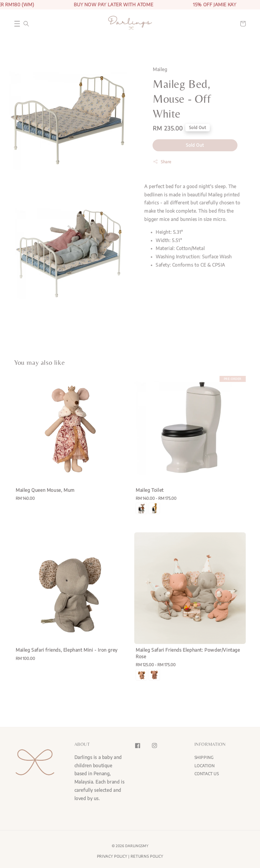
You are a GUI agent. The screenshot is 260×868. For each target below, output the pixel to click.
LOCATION (205, 766)
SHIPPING (204, 757)
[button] (17, 24)
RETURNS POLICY (147, 856)
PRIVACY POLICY (112, 856)
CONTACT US (207, 774)
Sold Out (195, 145)
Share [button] (162, 162)
